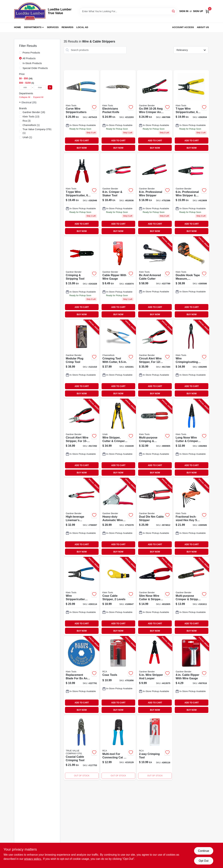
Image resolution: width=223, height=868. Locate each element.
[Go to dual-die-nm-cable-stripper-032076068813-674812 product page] (155, 517)
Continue (203, 851)
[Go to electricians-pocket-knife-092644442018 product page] (118, 111)
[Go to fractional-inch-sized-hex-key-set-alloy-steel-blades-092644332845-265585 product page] (191, 517)
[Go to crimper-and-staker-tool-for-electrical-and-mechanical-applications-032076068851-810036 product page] (118, 194)
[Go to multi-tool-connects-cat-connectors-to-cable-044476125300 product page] (118, 748)
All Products (29, 58)
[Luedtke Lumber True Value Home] (30, 11)
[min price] (25, 87)
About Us (203, 27)
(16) (34, 112)
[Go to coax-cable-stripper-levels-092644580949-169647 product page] (118, 596)
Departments (33, 27)
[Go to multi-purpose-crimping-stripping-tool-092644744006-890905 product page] (155, 438)
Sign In (184, 11)
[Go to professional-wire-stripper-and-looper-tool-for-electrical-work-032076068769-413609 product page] (191, 194)
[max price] (40, 87)
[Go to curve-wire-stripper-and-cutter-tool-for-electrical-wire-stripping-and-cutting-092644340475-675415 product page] (81, 111)
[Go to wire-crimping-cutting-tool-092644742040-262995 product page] (191, 359)
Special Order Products (35, 68)
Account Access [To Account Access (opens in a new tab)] (183, 27)
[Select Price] (50, 87)
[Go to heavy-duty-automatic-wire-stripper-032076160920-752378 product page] (118, 517)
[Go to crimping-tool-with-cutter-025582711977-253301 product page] (118, 359)
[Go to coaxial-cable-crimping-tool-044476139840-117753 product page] (81, 748)
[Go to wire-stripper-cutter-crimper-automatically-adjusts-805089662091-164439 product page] (118, 438)
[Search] (174, 11)
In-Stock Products (32, 63)
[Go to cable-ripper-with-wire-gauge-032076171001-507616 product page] (191, 675)
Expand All (38, 97)
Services (53, 27)
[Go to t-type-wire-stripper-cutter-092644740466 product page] (81, 194)
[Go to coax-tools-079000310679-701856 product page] (118, 675)
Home (18, 27)
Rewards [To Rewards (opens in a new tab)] (68, 27)
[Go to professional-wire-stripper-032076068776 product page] (155, 194)
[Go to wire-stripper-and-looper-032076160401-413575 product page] (155, 675)
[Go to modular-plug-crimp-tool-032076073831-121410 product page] (81, 359)
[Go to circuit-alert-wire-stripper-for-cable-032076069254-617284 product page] (155, 359)
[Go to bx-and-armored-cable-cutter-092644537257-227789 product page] (155, 278)
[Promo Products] (20, 52)
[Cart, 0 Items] (207, 11)
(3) (27, 121)
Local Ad (82, 27)
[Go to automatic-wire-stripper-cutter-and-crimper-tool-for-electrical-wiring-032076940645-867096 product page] (155, 111)
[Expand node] (20, 102)
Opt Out (203, 861)
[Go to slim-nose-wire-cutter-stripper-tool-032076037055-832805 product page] (155, 596)
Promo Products (31, 53)
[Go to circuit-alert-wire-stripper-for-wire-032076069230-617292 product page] (81, 438)
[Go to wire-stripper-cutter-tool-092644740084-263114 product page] (81, 596)
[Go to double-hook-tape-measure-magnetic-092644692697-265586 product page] (191, 278)
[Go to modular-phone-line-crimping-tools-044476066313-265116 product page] (155, 748)
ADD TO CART (82, 141)
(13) (31, 117)
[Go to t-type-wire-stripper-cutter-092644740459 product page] (191, 111)
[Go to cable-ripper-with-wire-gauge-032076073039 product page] (118, 278)
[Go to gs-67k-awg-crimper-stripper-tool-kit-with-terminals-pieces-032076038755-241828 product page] (81, 278)
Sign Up (198, 11)
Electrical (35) (29, 102)
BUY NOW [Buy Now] (82, 148)
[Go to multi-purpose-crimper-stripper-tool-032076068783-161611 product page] (191, 596)
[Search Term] (128, 11)
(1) (31, 125)
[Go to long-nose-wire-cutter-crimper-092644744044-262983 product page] (191, 438)
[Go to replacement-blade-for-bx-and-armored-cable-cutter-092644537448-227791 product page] (81, 675)
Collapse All (25, 97)
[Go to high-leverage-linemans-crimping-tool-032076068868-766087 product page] (81, 517)
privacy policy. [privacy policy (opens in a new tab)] (33, 859)
